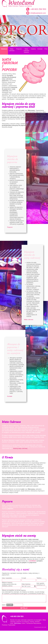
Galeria (33, 49)
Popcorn (19, 49)
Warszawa (17, 623)
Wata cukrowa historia (26, 51)
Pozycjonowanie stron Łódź (40, 627)
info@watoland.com (38, 13)
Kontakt (40, 49)
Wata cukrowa (12, 50)
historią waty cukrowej (20, 448)
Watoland (4, 49)
